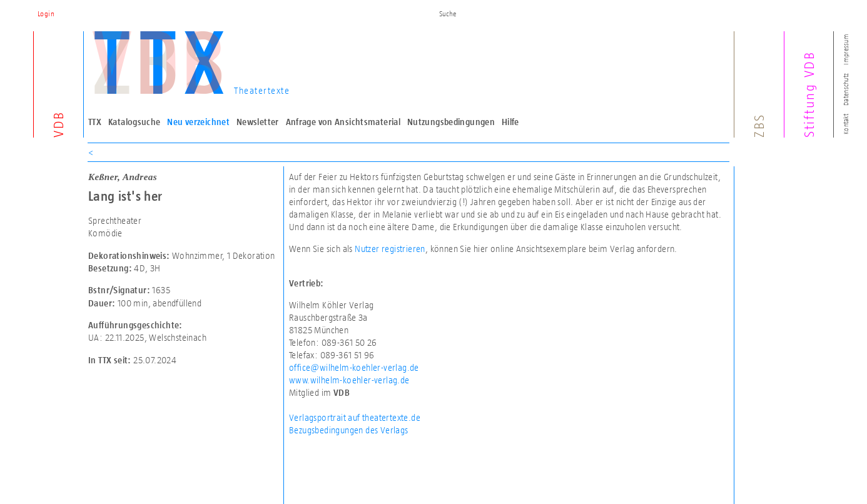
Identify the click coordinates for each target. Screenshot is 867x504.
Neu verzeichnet (198, 122)
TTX (95, 122)
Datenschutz (846, 89)
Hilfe (510, 122)
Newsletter (258, 122)
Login (46, 14)
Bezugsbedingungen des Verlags (349, 430)
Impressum (846, 49)
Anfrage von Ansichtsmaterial (343, 122)
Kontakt (846, 124)
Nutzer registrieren (390, 249)
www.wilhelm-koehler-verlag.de (349, 380)
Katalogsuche (134, 122)
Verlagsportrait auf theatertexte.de (355, 417)
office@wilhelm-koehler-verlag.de (354, 367)
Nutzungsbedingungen (451, 122)
